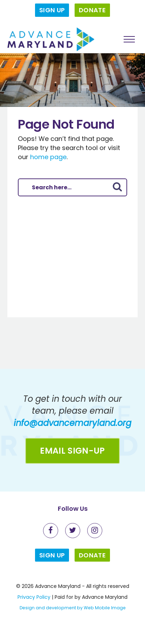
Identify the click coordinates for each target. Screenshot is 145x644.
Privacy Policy (34, 597)
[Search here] (64, 187)
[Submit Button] (117, 187)
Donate (92, 10)
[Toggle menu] (129, 39)
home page (48, 157)
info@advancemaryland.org (72, 423)
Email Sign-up (72, 451)
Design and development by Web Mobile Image (73, 608)
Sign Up (52, 10)
